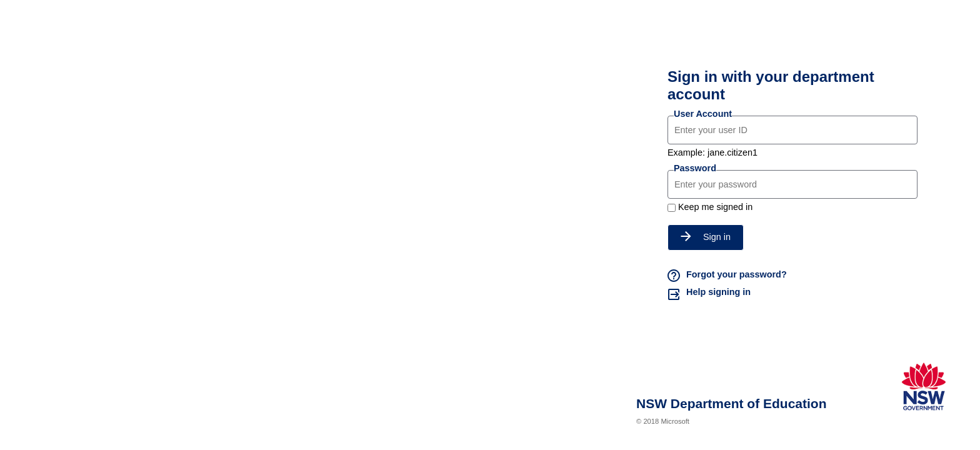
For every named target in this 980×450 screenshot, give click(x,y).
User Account (703, 114)
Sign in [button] (706, 237)
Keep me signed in (715, 207)
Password (695, 168)
